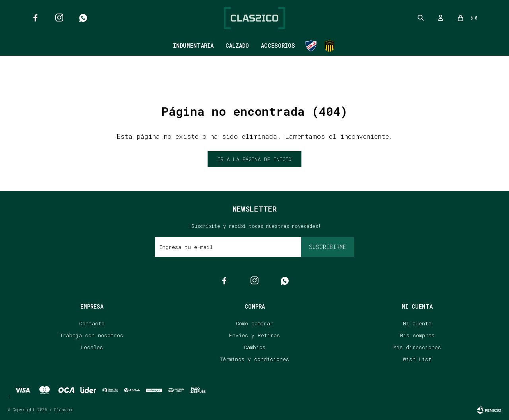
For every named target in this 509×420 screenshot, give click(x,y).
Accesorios (278, 46)
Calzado (237, 46)
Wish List (417, 359)
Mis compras (417, 335)
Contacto (92, 323)
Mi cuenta (417, 323)
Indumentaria (193, 46)
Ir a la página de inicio (254, 159)
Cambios (255, 347)
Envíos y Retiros (254, 335)
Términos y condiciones (254, 359)
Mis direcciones (417, 347)
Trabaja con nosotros (92, 335)
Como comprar (254, 323)
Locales (92, 347)
